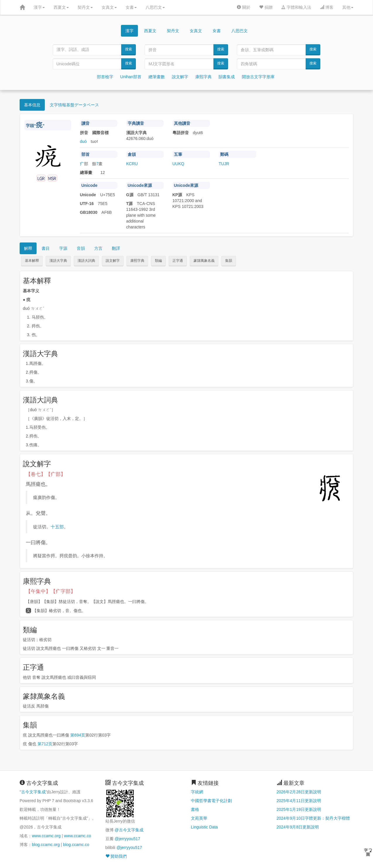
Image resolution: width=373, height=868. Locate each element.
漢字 (39, 7)
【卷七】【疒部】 (46, 474)
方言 (98, 248)
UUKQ (178, 164)
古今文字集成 (33, 792)
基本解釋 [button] (32, 261)
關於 (244, 7)
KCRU (132, 164)
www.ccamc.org (46, 836)
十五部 (57, 527)
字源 (63, 248)
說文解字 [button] (113, 261)
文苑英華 (199, 818)
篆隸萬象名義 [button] (204, 261)
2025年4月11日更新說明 (299, 801)
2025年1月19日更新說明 (299, 809)
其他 (348, 7)
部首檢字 (105, 77)
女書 (131, 7)
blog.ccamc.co (76, 845)
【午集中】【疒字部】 (51, 591)
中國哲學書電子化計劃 (211, 801)
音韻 (81, 248)
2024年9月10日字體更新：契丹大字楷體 (313, 818)
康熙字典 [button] (137, 261)
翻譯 (116, 248)
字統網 (197, 792)
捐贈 (266, 7)
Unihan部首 (131, 77)
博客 (327, 7)
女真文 (109, 7)
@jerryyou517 (127, 839)
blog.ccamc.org (46, 845)
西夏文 (61, 7)
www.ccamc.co (77, 836)
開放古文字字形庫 (258, 77)
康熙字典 (203, 77)
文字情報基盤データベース (74, 105)
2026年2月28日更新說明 (299, 792)
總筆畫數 (157, 77)
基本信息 (32, 105)
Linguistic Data (204, 827)
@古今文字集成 (129, 830)
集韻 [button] (229, 261)
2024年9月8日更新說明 (298, 827)
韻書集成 (227, 77)
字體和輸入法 (296, 7)
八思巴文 (155, 7)
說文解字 (180, 77)
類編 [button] (158, 261)
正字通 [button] (178, 261)
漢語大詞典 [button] (86, 261)
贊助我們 (116, 856)
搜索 (129, 49)
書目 (46, 248)
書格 (195, 809)
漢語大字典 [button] (58, 261)
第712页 (45, 744)
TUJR (224, 164)
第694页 (78, 735)
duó (83, 141)
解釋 (28, 248)
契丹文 (85, 7)
